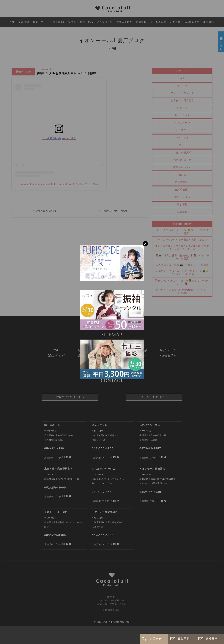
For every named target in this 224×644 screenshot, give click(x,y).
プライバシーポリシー (112, 600)
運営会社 (112, 597)
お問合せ (156, 639)
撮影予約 (184, 639)
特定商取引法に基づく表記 (112, 604)
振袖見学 (212, 639)
